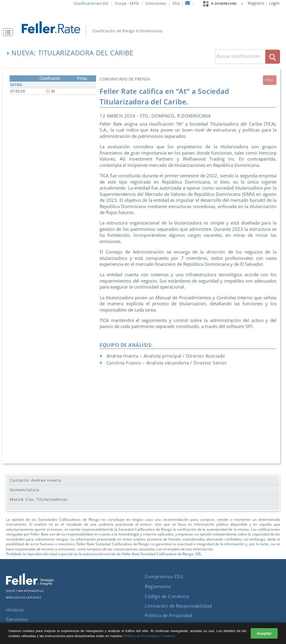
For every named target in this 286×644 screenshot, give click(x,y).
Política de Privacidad (168, 615)
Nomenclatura (25, 490)
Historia (15, 610)
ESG (176, 3)
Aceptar (264, 633)
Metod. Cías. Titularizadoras (39, 499)
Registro (256, 3)
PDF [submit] (270, 80)
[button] (9, 32)
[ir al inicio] (54, 27)
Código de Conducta (167, 596)
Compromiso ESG (164, 576)
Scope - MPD (127, 3)
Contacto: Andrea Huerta (36, 480)
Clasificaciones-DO (91, 3)
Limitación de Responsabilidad (178, 606)
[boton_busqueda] (273, 57)
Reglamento (158, 586)
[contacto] (188, 4)
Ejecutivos (17, 619)
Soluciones (156, 3)
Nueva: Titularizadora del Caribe (72, 53)
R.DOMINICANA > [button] (223, 4)
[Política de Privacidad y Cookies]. (149, 636)
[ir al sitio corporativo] (30, 584)
